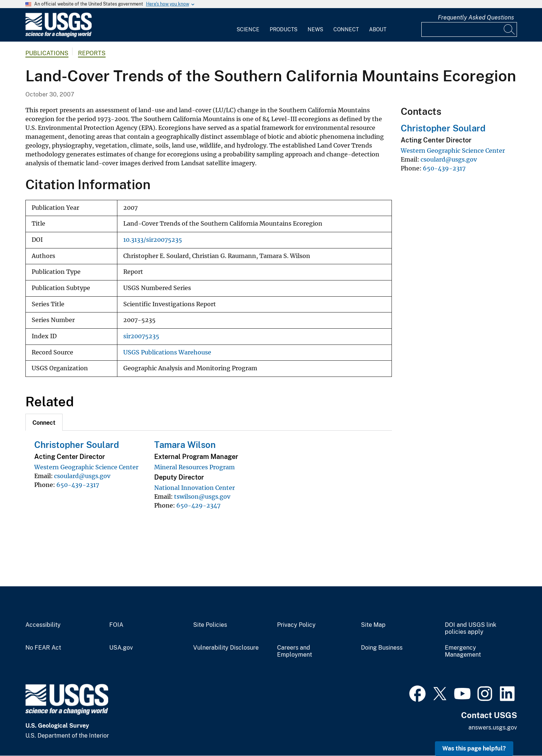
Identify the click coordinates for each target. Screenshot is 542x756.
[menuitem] (248, 25)
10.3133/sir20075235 (153, 240)
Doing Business (382, 648)
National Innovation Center (194, 488)
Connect (346, 29)
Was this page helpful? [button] (474, 748)
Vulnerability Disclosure (226, 648)
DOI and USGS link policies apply (471, 628)
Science (248, 29)
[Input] (469, 29)
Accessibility (43, 625)
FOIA (116, 625)
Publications (47, 53)
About (378, 29)
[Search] (510, 29)
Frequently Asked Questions (476, 17)
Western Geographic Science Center (86, 467)
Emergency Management (463, 651)
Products (284, 29)
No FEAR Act (43, 648)
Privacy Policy (296, 625)
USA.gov (121, 648)
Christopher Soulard (77, 445)
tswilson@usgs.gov (202, 497)
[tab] (44, 422)
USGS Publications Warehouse (167, 352)
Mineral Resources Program (194, 467)
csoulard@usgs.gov (82, 476)
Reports (92, 53)
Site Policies (210, 625)
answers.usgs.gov (493, 727)
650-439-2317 (78, 485)
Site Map (373, 625)
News (315, 29)
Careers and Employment (295, 651)
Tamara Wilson (185, 445)
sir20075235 (141, 336)
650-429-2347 (198, 505)
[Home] (59, 36)
